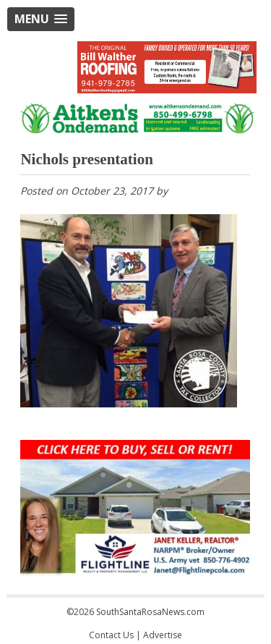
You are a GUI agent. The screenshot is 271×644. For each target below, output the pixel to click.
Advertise (163, 635)
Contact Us (111, 635)
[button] (41, 19)
